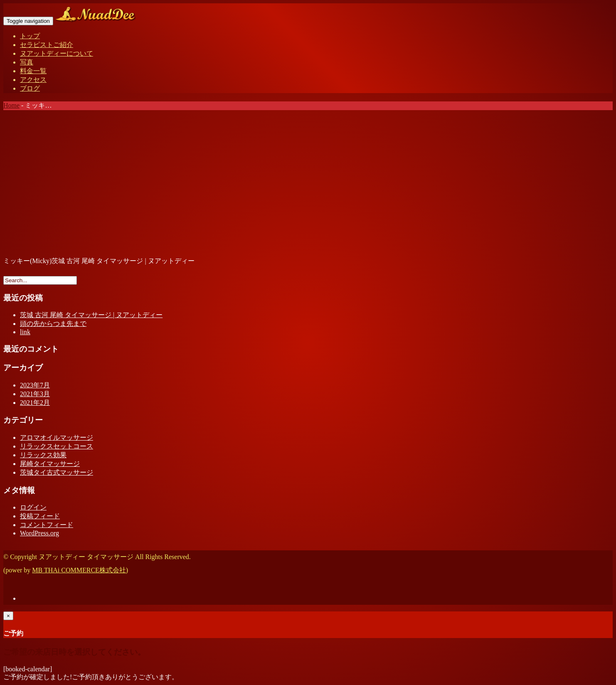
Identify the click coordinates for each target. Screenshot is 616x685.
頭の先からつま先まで (53, 324)
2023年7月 (35, 385)
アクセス (33, 80)
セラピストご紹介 (47, 45)
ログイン (33, 507)
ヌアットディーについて (57, 53)
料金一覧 (33, 71)
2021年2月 (35, 403)
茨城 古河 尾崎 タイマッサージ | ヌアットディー (91, 315)
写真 (27, 62)
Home (11, 105)
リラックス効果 (43, 455)
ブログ (30, 88)
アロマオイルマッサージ (57, 437)
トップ (30, 36)
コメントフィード (47, 525)
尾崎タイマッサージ (50, 464)
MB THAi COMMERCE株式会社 (79, 570)
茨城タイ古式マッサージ (57, 472)
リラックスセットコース (57, 446)
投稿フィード (40, 516)
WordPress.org (39, 533)
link (25, 332)
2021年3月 (35, 394)
